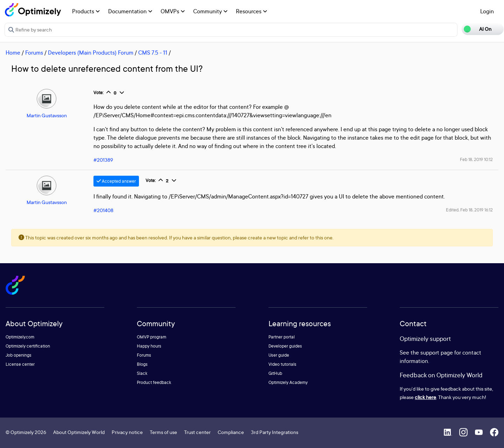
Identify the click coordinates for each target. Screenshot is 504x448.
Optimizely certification (28, 346)
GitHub (275, 373)
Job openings (19, 355)
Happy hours (149, 346)
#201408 (103, 210)
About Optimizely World (79, 432)
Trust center (197, 432)
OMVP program (152, 337)
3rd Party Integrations (275, 432)
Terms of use (163, 432)
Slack (142, 373)
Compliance (231, 432)
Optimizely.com (20, 337)
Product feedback (154, 382)
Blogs (142, 364)
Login (487, 11)
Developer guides (285, 346)
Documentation (130, 11)
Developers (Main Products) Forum (91, 52)
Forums (34, 52)
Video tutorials (282, 364)
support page (437, 352)
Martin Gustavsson (47, 115)
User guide (279, 355)
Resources (251, 11)
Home (13, 52)
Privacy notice (127, 432)
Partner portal (282, 337)
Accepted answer (116, 181)
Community (210, 11)
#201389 (103, 160)
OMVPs (173, 11)
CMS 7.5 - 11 (153, 52)
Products (86, 11)
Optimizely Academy (288, 382)
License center (20, 364)
